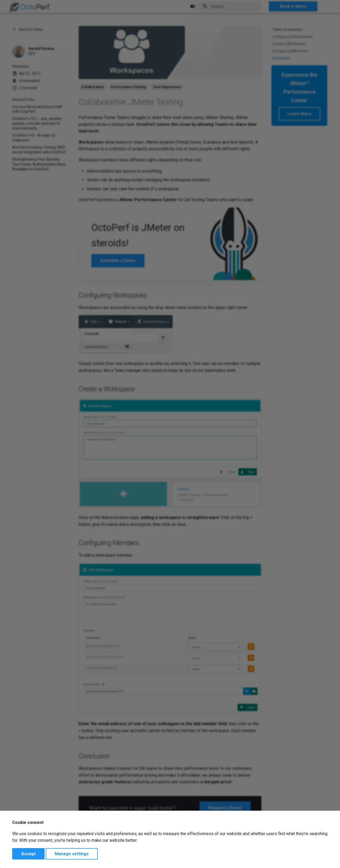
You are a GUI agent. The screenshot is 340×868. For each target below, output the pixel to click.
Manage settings (72, 854)
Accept (28, 854)
